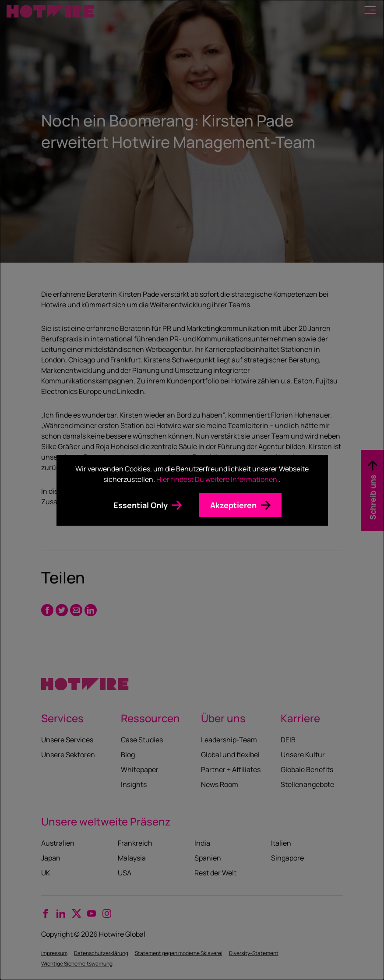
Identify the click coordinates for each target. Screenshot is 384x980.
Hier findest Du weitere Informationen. (218, 479)
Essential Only (141, 505)
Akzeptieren (233, 505)
